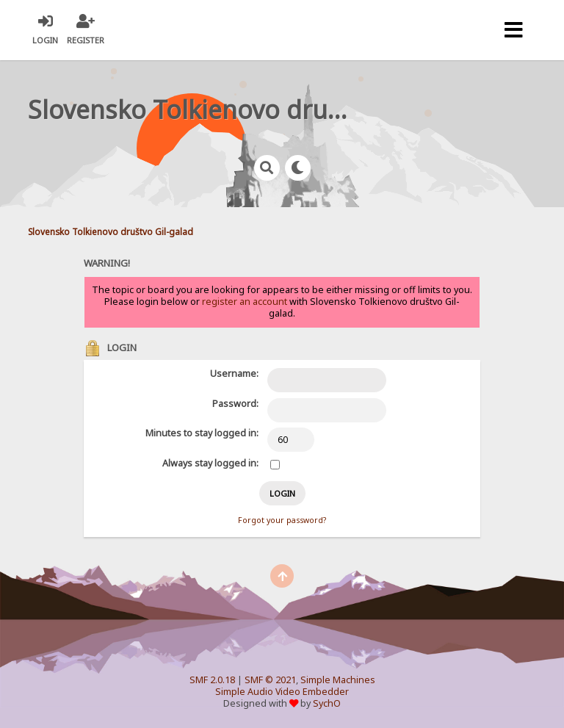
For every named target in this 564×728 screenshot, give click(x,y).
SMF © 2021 (270, 680)
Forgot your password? (282, 520)
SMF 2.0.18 (212, 680)
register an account (245, 302)
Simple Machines (338, 680)
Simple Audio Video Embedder (282, 692)
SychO (327, 703)
